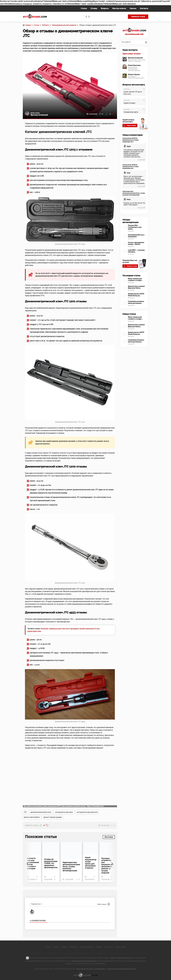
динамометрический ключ (42, 812)
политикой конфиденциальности (122, 968)
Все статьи (108, 837)
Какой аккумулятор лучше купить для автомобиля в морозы (91, 862)
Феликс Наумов (134, 74)
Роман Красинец (134, 65)
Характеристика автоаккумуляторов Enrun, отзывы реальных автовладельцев (71, 866)
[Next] (112, 862)
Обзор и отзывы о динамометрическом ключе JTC (98, 25)
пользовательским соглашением (91, 968)
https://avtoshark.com (120, 957)
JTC (25, 812)
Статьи (36, 25)
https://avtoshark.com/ (96, 806)
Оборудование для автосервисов (64, 25)
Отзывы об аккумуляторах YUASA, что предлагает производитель (51, 863)
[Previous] (28, 862)
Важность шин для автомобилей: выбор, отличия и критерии (33, 863)
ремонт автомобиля (32, 818)
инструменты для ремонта (92, 812)
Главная (28, 25)
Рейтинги (45, 25)
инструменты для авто (67, 812)
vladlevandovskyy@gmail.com (84, 960)
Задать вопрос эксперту (132, 54)
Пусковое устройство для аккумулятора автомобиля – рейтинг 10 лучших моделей (107, 865)
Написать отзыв (138, 17)
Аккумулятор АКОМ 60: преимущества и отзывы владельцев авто (130, 140)
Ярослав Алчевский (135, 58)
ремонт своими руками (55, 818)
